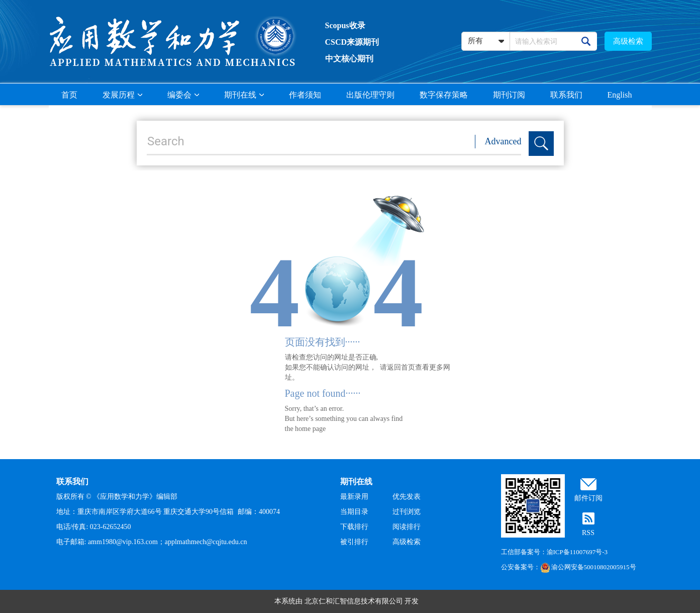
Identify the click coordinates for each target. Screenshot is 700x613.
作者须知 (305, 95)
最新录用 (354, 497)
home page (310, 429)
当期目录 (354, 512)
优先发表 (407, 497)
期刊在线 (244, 95)
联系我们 (566, 95)
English (620, 95)
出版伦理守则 (370, 95)
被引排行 (354, 542)
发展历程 (122, 95)
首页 (69, 95)
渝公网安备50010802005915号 (588, 567)
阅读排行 (407, 527)
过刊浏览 (407, 512)
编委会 (183, 95)
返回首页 (401, 367)
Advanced (503, 141)
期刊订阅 (509, 95)
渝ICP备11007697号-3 (577, 552)
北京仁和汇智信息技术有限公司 (354, 601)
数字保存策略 (444, 95)
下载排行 (354, 527)
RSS (588, 533)
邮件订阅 (588, 498)
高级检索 (628, 41)
